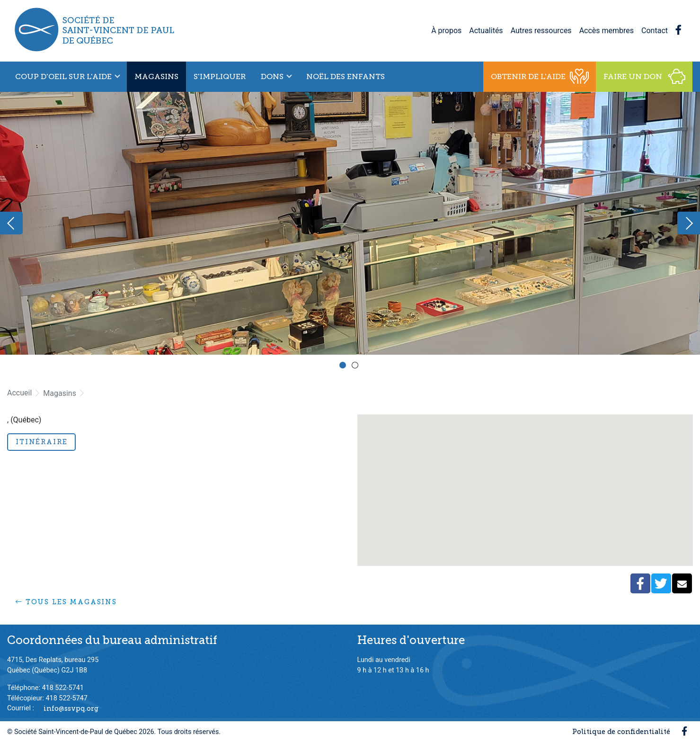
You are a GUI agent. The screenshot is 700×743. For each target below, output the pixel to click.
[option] (350, 223)
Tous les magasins (66, 602)
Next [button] (689, 223)
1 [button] (344, 367)
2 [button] (356, 367)
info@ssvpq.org (71, 708)
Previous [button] (11, 223)
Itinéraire (41, 442)
